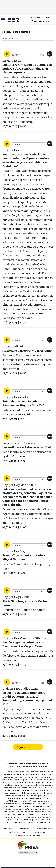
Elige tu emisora (41, 21)
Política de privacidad (43, 829)
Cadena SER (14, 20)
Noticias (6, 39)
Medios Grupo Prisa (28, 852)
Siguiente (22, 747)
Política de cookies (18, 832)
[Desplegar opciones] (50, 54)
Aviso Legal (8, 829)
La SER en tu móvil (38, 832)
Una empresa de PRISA (28, 845)
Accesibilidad (23, 829)
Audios (15, 39)
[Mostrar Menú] (3, 20)
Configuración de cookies (28, 836)
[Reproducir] (7, 54)
